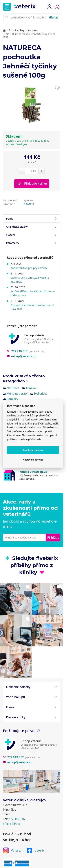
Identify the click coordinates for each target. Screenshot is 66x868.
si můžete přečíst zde (29, 439)
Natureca (33, 30)
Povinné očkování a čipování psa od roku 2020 (32, 307)
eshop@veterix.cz (21, 356)
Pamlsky (20, 30)
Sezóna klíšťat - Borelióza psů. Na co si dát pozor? (33, 293)
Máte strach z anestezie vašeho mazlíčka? (30, 280)
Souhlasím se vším (33, 450)
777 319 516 (17, 819)
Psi (11, 30)
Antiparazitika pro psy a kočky (29, 268)
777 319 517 (17, 351)
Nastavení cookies (33, 460)
